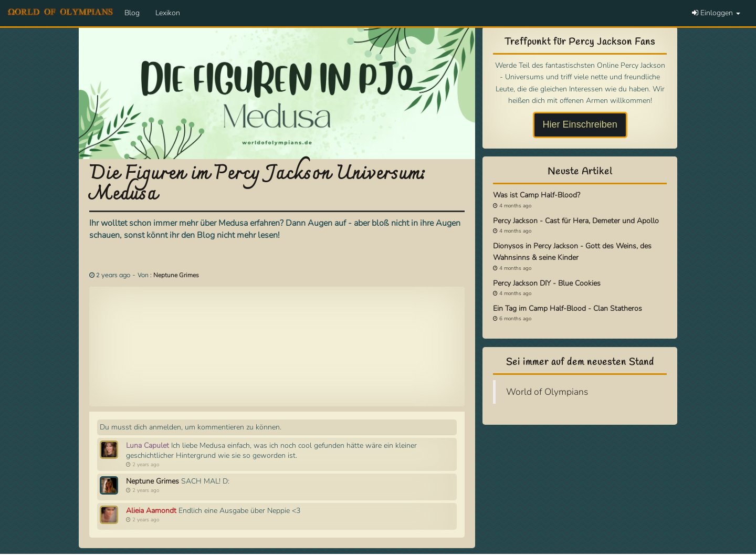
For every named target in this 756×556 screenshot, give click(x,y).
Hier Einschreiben (580, 124)
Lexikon (168, 13)
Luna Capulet (148, 445)
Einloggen (716, 13)
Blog (132, 13)
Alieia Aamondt (151, 511)
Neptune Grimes (176, 275)
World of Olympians (547, 392)
